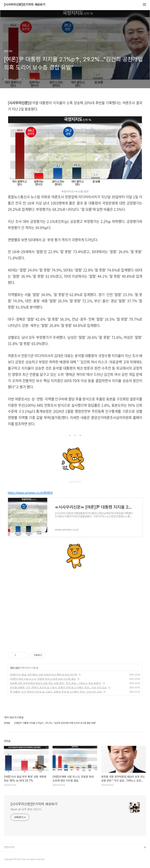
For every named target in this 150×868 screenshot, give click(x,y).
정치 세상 (15, 668)
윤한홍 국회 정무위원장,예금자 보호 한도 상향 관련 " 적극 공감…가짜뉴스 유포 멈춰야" (56, 683)
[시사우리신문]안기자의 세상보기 (25, 5)
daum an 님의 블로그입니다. (26, 809)
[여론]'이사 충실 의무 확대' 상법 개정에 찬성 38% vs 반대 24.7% (43, 675)
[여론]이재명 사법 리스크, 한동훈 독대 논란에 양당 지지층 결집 (43, 679)
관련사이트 (9, 847)
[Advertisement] (75, 608)
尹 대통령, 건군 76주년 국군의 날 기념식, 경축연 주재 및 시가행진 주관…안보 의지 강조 (56, 692)
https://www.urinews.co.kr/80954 (30, 493)
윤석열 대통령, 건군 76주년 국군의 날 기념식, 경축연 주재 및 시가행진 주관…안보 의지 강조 (58, 687)
